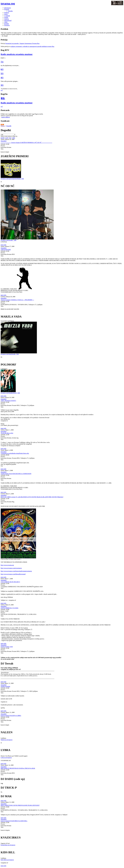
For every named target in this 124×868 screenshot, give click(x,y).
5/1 (2, 73)
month (3, 138)
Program (7, 9)
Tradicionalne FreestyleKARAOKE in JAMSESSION (16, 474)
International (8, 21)
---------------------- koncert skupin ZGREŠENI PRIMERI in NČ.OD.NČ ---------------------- (26, 143)
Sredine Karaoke (5, 686)
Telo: (2, 149)
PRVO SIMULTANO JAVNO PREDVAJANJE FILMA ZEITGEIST (20, 805)
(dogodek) (4, 141)
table (14, 138)
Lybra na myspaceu (6, 758)
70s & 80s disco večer (7, 433)
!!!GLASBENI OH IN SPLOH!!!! (10, 582)
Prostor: (3, 146)
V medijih (7, 16)
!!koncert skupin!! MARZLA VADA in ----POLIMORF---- (17, 300)
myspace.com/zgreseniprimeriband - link (12, 179)
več (2, 90)
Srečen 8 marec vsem (7, 647)
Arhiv (6, 22)
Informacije (8, 8)
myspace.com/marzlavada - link (10, 354)
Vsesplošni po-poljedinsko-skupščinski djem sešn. (15, 453)
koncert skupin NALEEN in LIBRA (11, 716)
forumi (6, 17)
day (10, 138)
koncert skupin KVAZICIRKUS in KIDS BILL (14, 821)
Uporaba (10, 11)
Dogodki (9, 126)
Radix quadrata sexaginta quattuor (17, 54)
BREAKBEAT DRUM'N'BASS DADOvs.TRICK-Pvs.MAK (18, 768)
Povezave (7, 25)
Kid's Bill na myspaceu (7, 860)
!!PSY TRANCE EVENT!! (8, 401)
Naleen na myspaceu (7, 740)
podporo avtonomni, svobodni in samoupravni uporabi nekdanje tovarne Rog (32, 46)
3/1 (2, 85)
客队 (3, 98)
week (7, 138)
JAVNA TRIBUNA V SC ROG (10, 608)
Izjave (6, 14)
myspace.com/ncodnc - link (8, 240)
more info (3, 245)
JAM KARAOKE (6, 250)
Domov (3, 126)
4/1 (2, 78)
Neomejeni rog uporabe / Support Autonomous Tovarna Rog (22, 43)
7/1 (2, 62)
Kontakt (7, 24)
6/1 (2, 69)
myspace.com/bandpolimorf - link (10, 393)
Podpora (7, 13)
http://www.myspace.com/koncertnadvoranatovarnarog (16, 571)
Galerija (7, 19)
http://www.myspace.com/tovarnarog (11, 568)
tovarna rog (8, 3)
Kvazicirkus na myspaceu (8, 845)
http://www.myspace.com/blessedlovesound (13, 574)
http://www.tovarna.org (7, 565)
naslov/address (6, 117)
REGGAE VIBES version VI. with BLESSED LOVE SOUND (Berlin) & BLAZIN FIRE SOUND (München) (32, 497)
